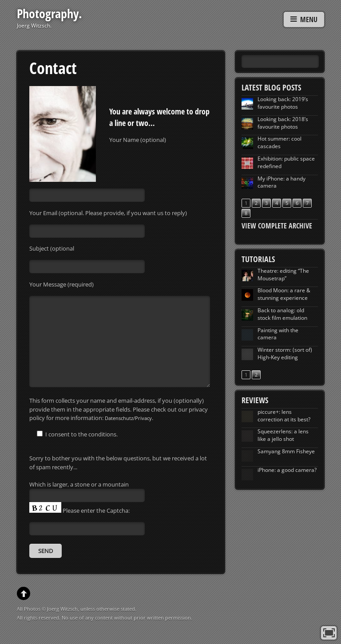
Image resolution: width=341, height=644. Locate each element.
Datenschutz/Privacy (128, 418)
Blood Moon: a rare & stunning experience (284, 294)
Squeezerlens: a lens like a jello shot (283, 435)
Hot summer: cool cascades (280, 142)
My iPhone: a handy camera (282, 182)
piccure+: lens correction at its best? (284, 416)
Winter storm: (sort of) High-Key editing (285, 353)
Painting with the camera (278, 334)
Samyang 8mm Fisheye (286, 451)
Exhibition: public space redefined (286, 162)
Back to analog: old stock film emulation (282, 314)
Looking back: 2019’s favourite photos (283, 103)
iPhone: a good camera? (287, 470)
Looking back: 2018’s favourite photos (283, 123)
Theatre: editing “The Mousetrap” (283, 275)
